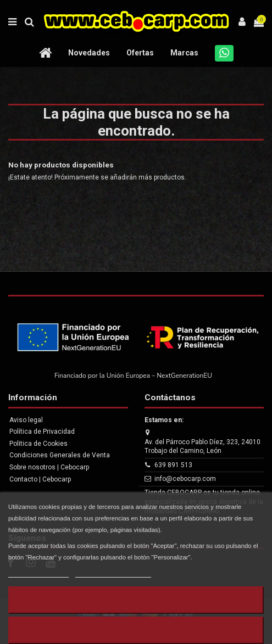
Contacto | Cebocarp (40, 479)
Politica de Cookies (38, 444)
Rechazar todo (136, 600)
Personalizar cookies (113, 572)
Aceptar (136, 630)
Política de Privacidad (42, 432)
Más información (38, 572)
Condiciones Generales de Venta (60, 455)
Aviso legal (26, 420)
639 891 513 (173, 465)
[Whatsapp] (224, 53)
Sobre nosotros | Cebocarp (49, 467)
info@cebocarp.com (185, 479)
